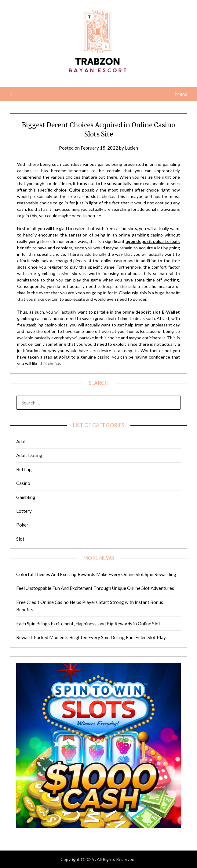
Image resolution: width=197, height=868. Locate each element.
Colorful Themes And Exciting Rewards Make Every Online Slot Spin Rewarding (96, 574)
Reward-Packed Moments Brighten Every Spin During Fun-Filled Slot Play (91, 637)
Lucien (131, 148)
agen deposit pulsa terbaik (153, 241)
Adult (22, 441)
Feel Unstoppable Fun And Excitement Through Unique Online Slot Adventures (95, 588)
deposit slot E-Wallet (158, 312)
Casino (23, 483)
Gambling (26, 497)
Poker (22, 525)
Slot (20, 539)
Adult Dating (29, 455)
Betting (24, 469)
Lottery (24, 511)
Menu (181, 94)
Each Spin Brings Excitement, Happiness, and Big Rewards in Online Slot (88, 624)
